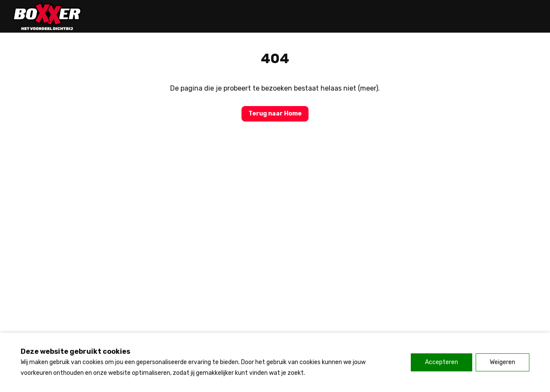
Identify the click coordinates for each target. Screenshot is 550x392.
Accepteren (442, 362)
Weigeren (503, 362)
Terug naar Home (275, 114)
